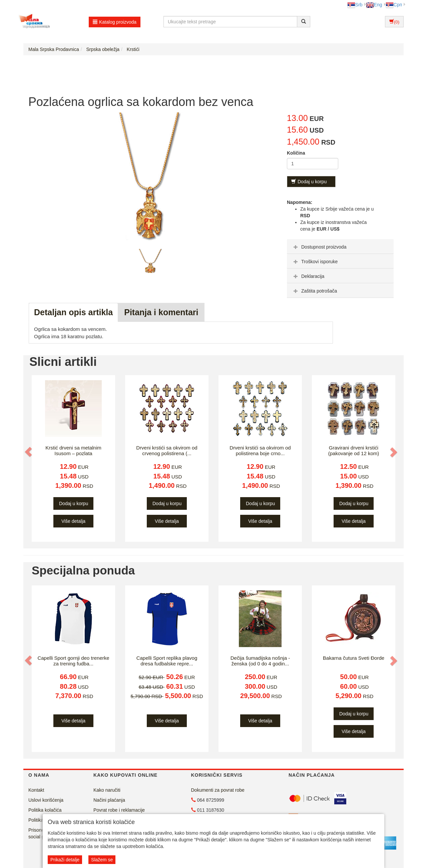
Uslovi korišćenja (46, 800)
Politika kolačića (45, 810)
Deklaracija (308, 276)
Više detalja (73, 521)
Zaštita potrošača (314, 291)
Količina (296, 153)
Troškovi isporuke (315, 262)
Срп (394, 5)
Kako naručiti (107, 790)
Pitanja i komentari (161, 312)
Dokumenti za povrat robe (218, 790)
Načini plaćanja (109, 800)
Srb (355, 5)
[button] (29, 452)
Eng (374, 5)
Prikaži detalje (65, 860)
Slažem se (102, 860)
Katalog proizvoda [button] (115, 22)
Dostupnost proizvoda (319, 247)
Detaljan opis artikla (73, 312)
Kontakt (36, 790)
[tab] (340, 247)
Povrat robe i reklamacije (119, 810)
